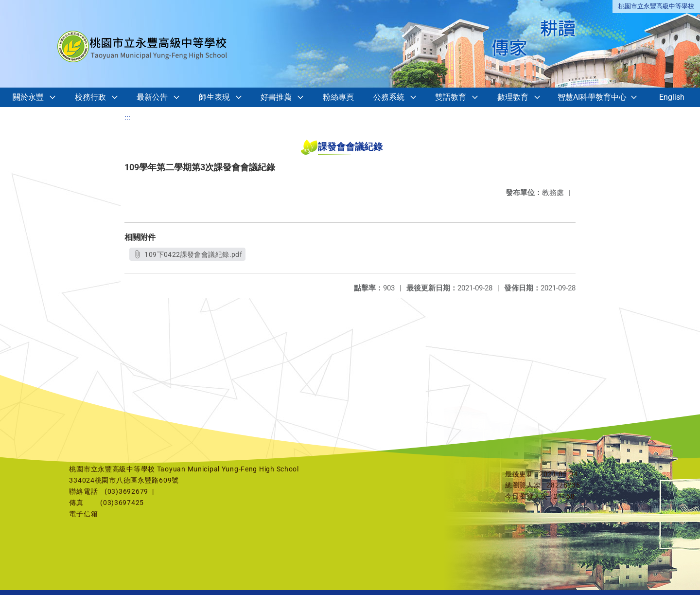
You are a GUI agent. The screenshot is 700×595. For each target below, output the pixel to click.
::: (127, 117)
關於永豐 (28, 97)
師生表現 (214, 97)
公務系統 (389, 97)
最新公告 (152, 97)
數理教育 (513, 97)
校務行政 (90, 97)
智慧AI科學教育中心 (592, 97)
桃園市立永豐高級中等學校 (656, 6)
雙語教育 (451, 97)
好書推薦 (276, 97)
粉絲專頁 (338, 97)
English (672, 97)
